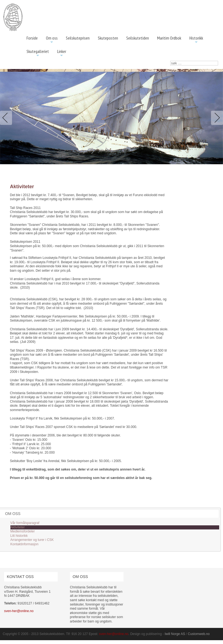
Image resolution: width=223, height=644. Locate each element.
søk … (170, 61)
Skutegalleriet (38, 53)
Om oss (52, 40)
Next (216, 118)
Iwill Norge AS (175, 634)
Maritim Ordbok (169, 38)
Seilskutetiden (138, 38)
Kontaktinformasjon (24, 544)
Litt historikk (19, 536)
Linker (62, 53)
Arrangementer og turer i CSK (32, 540)
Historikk (196, 40)
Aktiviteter (18, 527)
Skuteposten (108, 38)
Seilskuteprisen (78, 38)
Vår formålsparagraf (25, 523)
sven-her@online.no (19, 611)
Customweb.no (199, 634)
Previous (7, 118)
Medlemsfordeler (23, 531)
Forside (32, 38)
